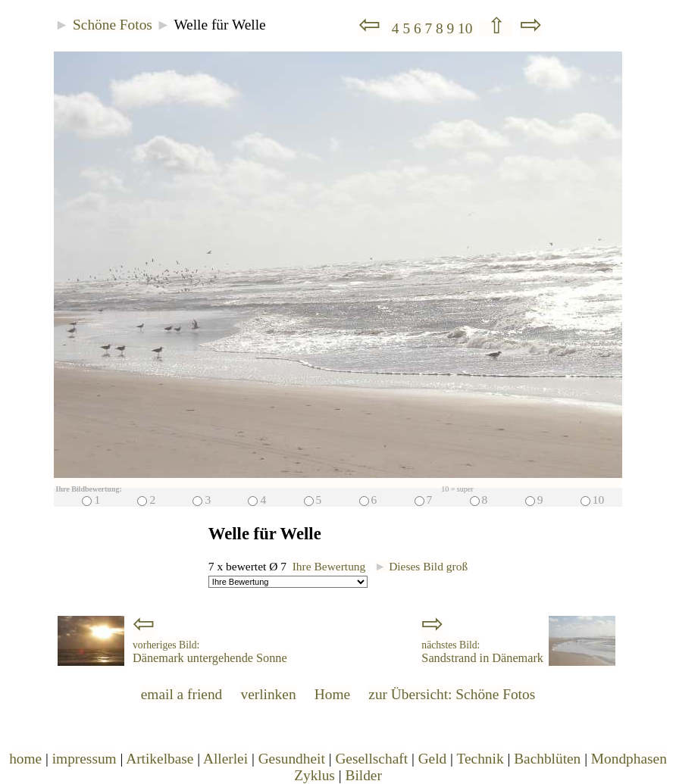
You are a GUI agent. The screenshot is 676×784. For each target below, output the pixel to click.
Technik (480, 759)
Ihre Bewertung (329, 566)
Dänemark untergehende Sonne (210, 652)
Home (332, 694)
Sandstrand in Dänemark (482, 652)
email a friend (182, 694)
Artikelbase (160, 759)
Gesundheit (292, 759)
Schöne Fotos (113, 25)
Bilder (363, 775)
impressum (84, 759)
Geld (433, 759)
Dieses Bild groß (421, 566)
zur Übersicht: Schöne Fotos (452, 694)
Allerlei (225, 759)
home (25, 759)
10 (467, 28)
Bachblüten (547, 759)
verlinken (268, 694)
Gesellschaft (371, 759)
